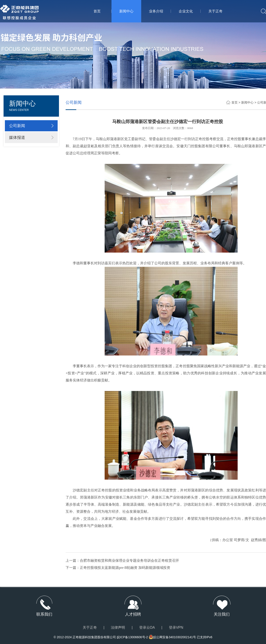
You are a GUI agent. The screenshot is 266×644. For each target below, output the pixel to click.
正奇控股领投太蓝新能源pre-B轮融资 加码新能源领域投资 (125, 568)
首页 (97, 11)
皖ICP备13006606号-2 (132, 637)
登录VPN (176, 627)
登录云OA (147, 627)
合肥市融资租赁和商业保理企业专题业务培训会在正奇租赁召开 (129, 561)
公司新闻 (17, 126)
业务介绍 (156, 11)
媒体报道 (17, 137)
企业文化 (186, 11)
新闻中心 (126, 11)
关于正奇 (215, 11)
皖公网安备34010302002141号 (175, 637)
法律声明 (118, 627)
